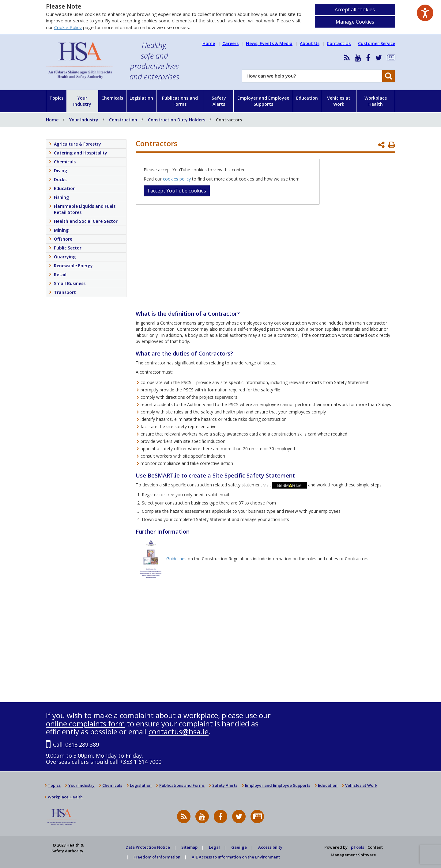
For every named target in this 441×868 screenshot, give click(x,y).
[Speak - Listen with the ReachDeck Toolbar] (425, 13)
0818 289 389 (82, 744)
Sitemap (189, 847)
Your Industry (82, 101)
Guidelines (176, 559)
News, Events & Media (269, 43)
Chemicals (112, 98)
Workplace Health (376, 101)
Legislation (141, 98)
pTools (358, 847)
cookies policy (177, 179)
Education (307, 98)
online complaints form (85, 723)
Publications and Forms (180, 101)
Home (209, 43)
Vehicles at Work (339, 101)
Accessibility (270, 847)
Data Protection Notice (148, 847)
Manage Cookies (355, 22)
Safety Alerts (219, 101)
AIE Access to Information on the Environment (236, 857)
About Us (310, 43)
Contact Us (339, 43)
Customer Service (377, 43)
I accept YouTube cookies (177, 191)
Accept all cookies (355, 10)
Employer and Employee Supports (263, 101)
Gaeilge (239, 847)
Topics (56, 98)
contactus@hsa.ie (179, 731)
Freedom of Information (157, 857)
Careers (230, 43)
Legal (214, 847)
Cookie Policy (68, 27)
